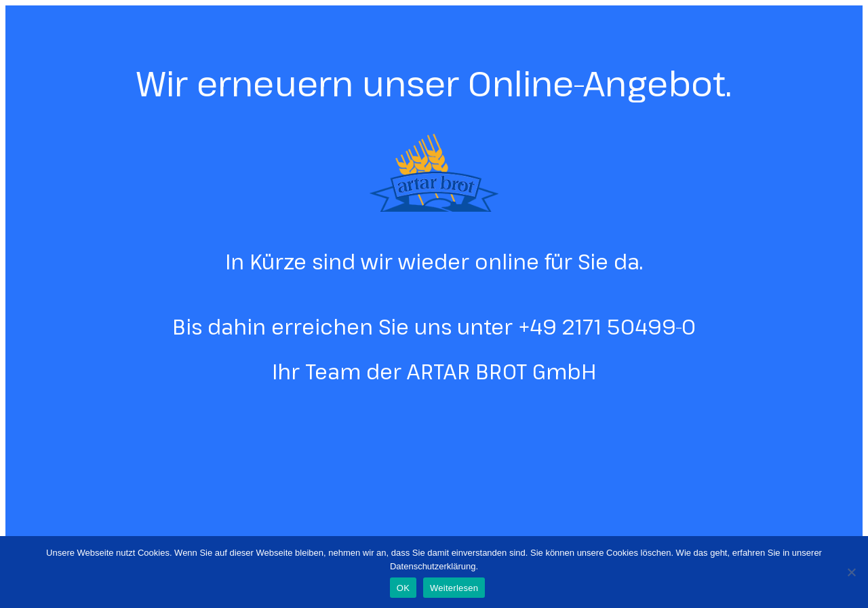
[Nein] (851, 572)
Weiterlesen (454, 588)
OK (403, 588)
